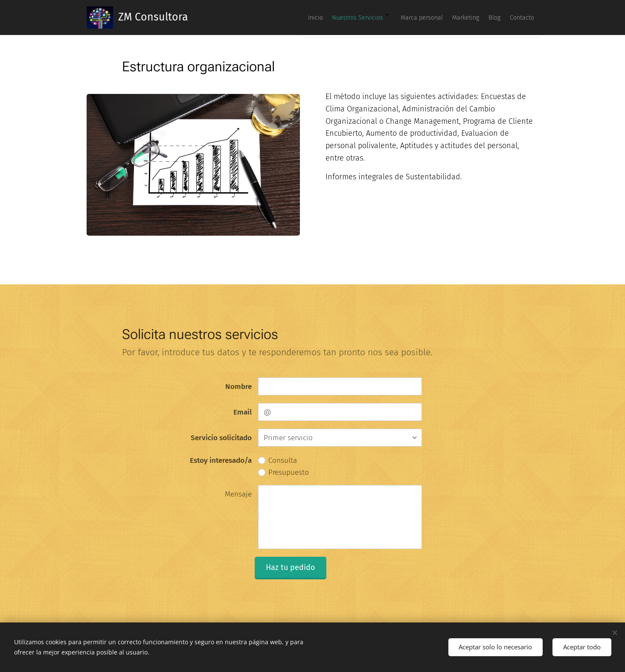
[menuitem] (448, 18)
